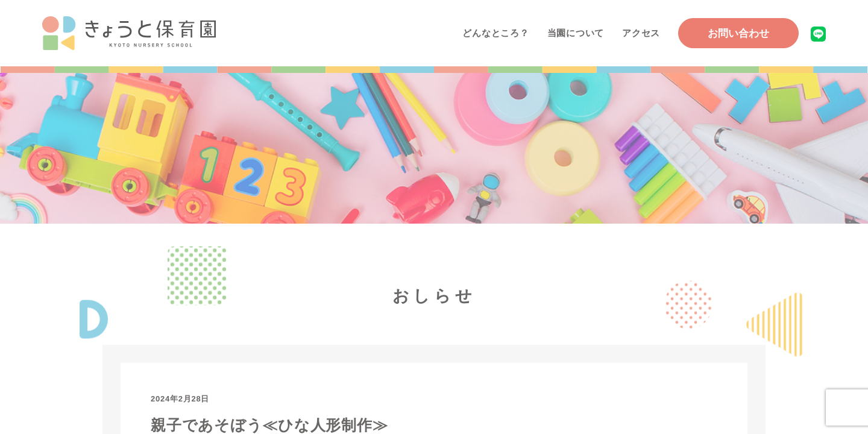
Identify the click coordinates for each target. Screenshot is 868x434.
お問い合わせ (738, 33)
